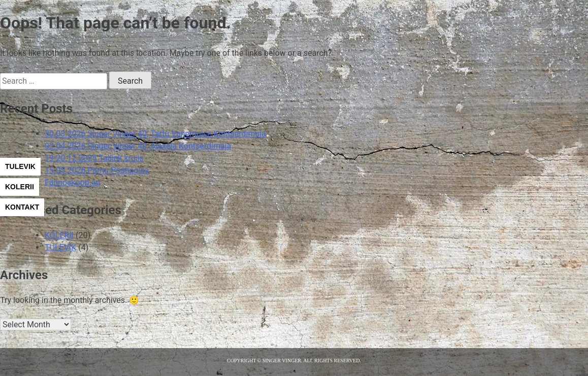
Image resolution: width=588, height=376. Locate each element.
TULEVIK (20, 166)
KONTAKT (22, 207)
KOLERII (20, 187)
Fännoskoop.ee (72, 182)
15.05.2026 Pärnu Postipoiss (97, 170)
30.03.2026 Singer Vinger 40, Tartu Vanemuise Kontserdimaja (155, 134)
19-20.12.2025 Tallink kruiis (94, 158)
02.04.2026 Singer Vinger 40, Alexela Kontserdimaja (138, 146)
